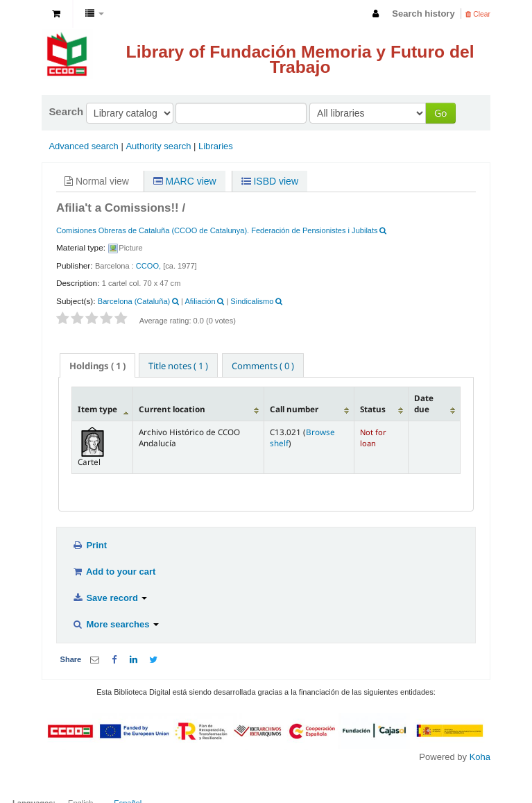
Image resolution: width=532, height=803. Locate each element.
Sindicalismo (252, 301)
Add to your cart (114, 572)
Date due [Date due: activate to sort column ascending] (424, 403)
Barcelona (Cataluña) (134, 301)
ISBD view (270, 181)
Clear (478, 14)
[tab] (97, 365)
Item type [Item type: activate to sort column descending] (97, 409)
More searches (115, 624)
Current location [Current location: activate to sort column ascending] (172, 409)
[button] (56, 14)
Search (66, 111)
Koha (480, 757)
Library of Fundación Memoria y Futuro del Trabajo (300, 59)
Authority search (158, 146)
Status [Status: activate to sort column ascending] (373, 409)
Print (89, 545)
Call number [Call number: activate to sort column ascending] (294, 409)
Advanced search (83, 146)
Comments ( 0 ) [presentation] (263, 366)
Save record (110, 598)
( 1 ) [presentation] (97, 366)
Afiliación (200, 301)
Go (440, 113)
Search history (423, 14)
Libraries (216, 146)
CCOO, (148, 266)
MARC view (185, 181)
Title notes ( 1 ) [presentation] (178, 366)
